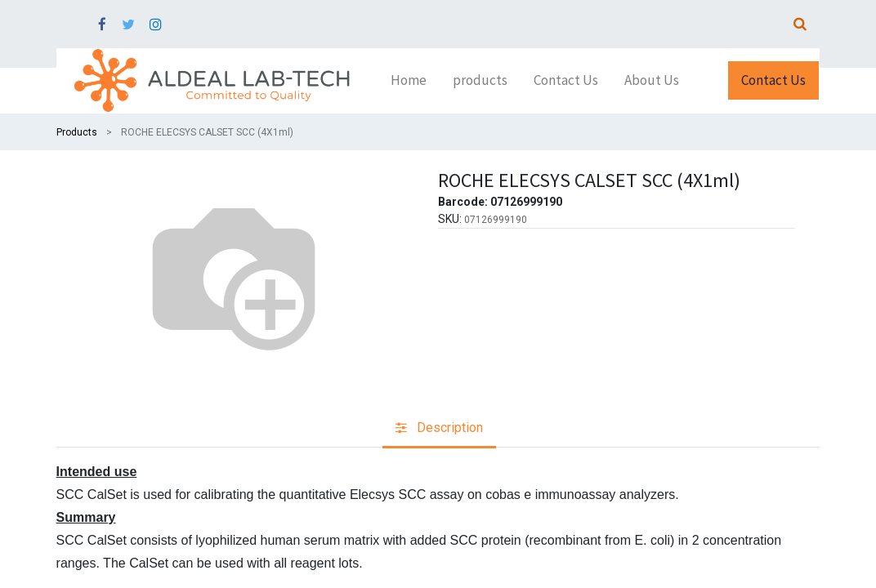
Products (77, 132)
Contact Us (773, 80)
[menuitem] (409, 81)
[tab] (439, 429)
